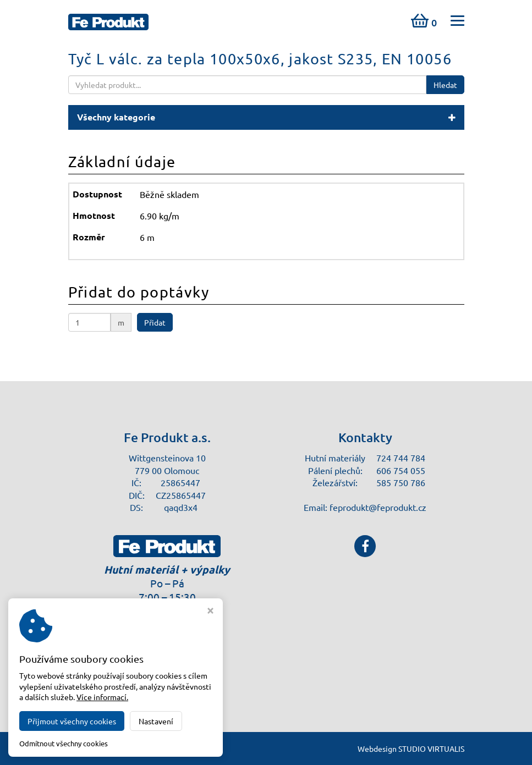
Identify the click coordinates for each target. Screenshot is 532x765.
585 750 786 (401, 482)
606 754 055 (401, 470)
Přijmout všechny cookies (72, 721)
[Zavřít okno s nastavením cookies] (210, 612)
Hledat (445, 85)
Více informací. (102, 697)
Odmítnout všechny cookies (64, 744)
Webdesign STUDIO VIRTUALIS (411, 749)
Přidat (155, 322)
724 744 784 (401, 458)
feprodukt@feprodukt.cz (378, 507)
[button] (266, 117)
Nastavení (156, 721)
